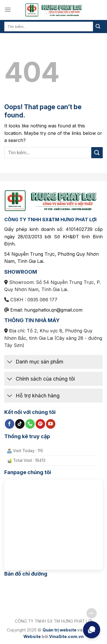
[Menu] (8, 10)
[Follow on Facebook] (10, 424)
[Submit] (98, 27)
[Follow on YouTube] (51, 424)
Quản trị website (59, 630)
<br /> (53, 522)
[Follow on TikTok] (20, 424)
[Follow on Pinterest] (40, 424)
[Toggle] (10, 362)
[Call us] (30, 424)
